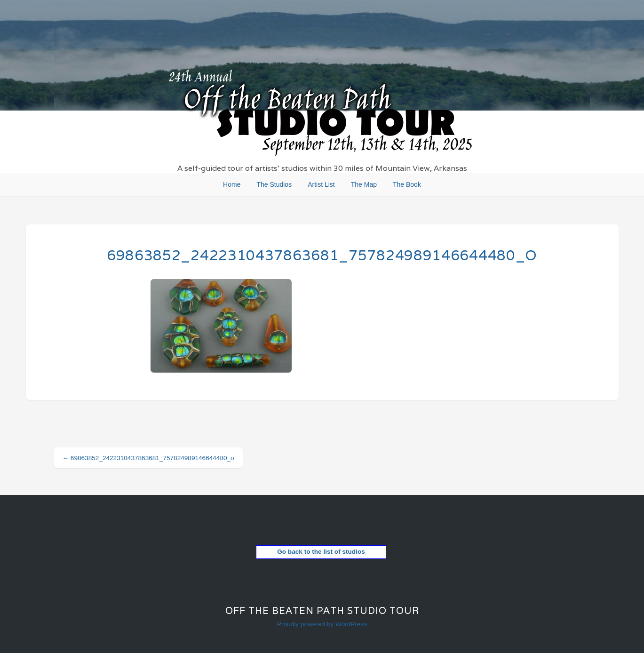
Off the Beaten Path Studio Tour (322, 611)
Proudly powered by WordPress (322, 624)
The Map (364, 184)
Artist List (321, 184)
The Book (407, 184)
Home (232, 184)
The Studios (274, 184)
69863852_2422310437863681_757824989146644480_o (322, 255)
